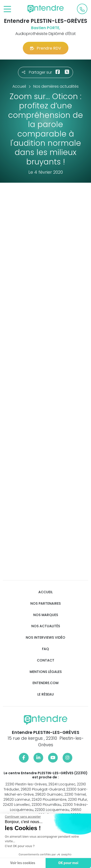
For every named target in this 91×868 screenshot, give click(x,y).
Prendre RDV (46, 48)
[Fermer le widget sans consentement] (22, 817)
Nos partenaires (45, 604)
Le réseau (46, 694)
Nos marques (46, 615)
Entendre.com (45, 683)
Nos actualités (46, 626)
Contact (46, 660)
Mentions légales (46, 672)
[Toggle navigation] (7, 9)
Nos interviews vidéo (45, 638)
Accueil (45, 592)
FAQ (45, 649)
